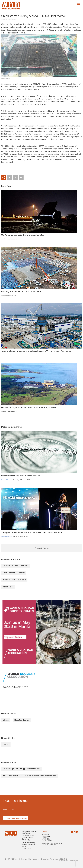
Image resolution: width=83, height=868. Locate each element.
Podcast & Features (29, 845)
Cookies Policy (73, 861)
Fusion (24, 847)
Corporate (25, 839)
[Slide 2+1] (45, 667)
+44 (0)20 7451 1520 (49, 845)
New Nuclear (26, 834)
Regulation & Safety (29, 836)
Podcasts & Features (6, 480)
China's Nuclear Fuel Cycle (16, 566)
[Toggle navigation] (78, 4)
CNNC (6, 745)
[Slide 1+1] (41, 667)
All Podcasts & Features (41, 548)
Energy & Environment (29, 832)
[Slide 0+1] (38, 667)
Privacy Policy (64, 861)
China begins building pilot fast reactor (22, 769)
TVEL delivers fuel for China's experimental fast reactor (30, 776)
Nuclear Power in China (14, 580)
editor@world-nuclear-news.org (52, 844)
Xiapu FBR (8, 587)
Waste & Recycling (28, 843)
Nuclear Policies (27, 837)
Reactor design (22, 720)
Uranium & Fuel (27, 841)
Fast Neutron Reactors (14, 573)
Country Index (27, 848)
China (6, 720)
